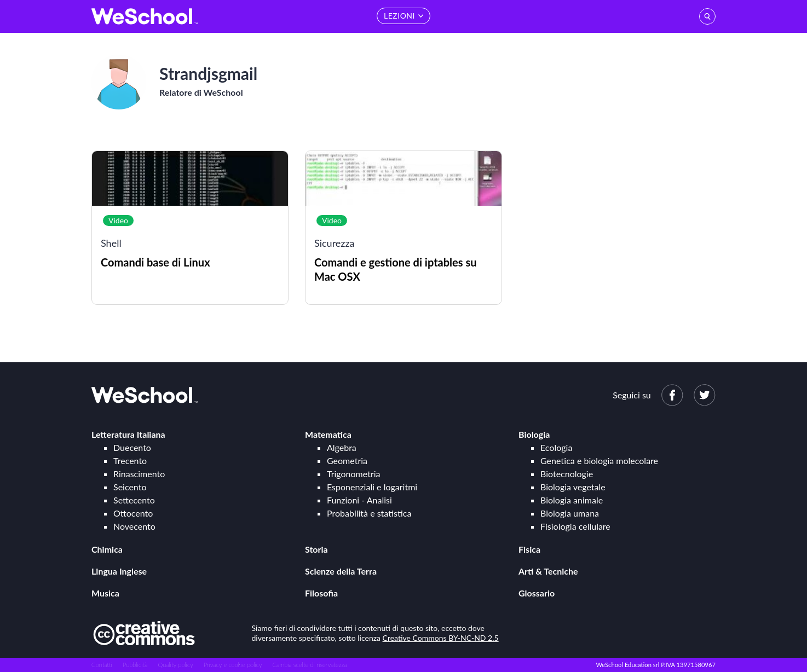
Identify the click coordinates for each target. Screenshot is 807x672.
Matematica (328, 434)
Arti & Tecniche (548, 571)
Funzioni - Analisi (359, 500)
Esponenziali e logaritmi (372, 487)
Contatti (102, 665)
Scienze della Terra (341, 571)
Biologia (534, 434)
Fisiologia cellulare (575, 526)
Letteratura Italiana (128, 434)
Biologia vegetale (573, 487)
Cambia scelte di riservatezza (309, 665)
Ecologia (556, 447)
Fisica (529, 549)
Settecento (134, 500)
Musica (105, 593)
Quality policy (175, 665)
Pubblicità (135, 665)
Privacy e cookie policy (233, 665)
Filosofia (321, 593)
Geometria (347, 460)
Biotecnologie (567, 474)
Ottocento (133, 513)
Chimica (107, 549)
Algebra (342, 447)
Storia (316, 549)
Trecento (130, 460)
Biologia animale (572, 500)
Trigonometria (354, 474)
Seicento (130, 487)
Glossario (537, 593)
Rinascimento (139, 474)
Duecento (132, 447)
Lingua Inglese (119, 571)
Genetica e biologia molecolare (599, 460)
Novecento (134, 526)
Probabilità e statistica (369, 513)
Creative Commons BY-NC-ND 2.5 (441, 638)
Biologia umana (570, 513)
